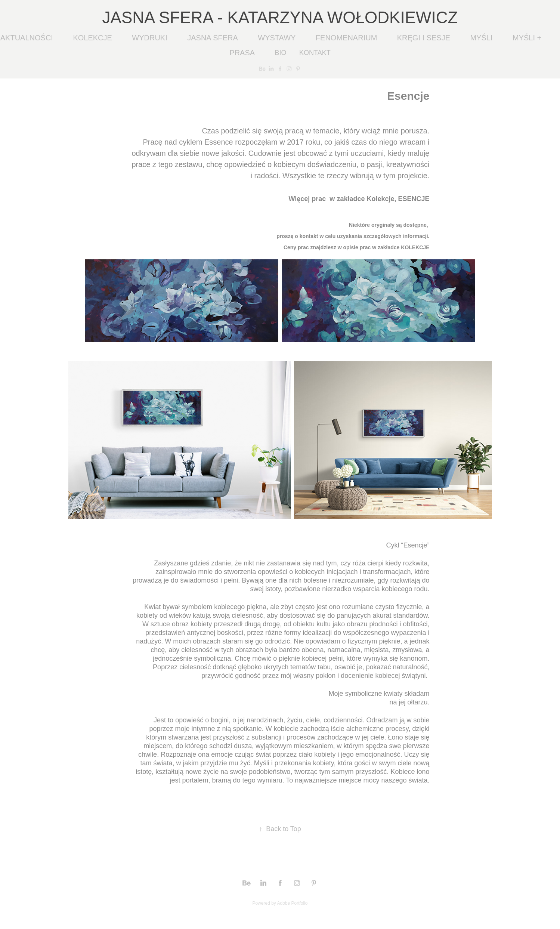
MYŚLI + (527, 38)
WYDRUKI (149, 38)
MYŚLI (481, 38)
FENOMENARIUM (346, 38)
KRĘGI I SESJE (424, 38)
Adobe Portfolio (292, 903)
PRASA (242, 53)
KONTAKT (315, 53)
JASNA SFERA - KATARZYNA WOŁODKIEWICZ (280, 17)
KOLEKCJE (92, 38)
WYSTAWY (277, 38)
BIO (281, 53)
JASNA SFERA (213, 38)
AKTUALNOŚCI (27, 38)
